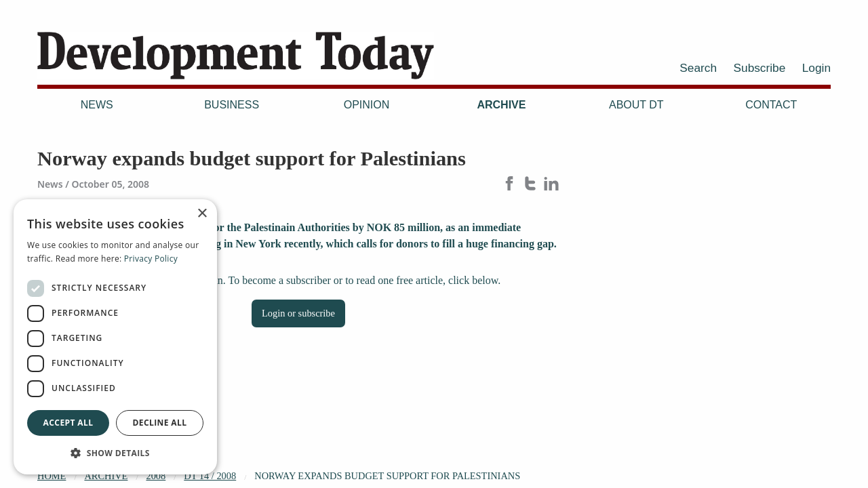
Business (232, 105)
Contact (771, 105)
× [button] (202, 214)
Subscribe (760, 68)
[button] (115, 453)
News (97, 105)
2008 (156, 476)
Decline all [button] (160, 423)
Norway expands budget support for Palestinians (387, 476)
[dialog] (115, 337)
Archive (501, 105)
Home (52, 476)
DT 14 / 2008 (210, 476)
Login (816, 68)
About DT (636, 105)
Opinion (367, 105)
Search (698, 68)
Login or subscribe (298, 313)
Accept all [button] (68, 423)
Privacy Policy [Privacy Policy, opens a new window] (151, 259)
